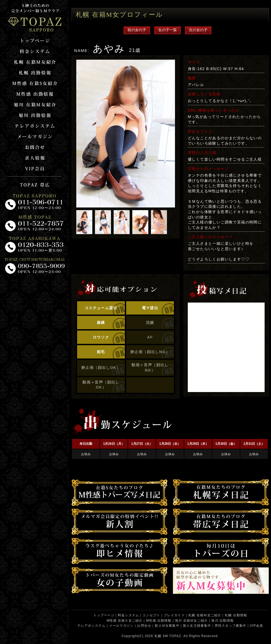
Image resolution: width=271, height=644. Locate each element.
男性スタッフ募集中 (231, 626)
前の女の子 (137, 30)
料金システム (128, 615)
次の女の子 (198, 30)
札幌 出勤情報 (236, 615)
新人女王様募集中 (197, 626)
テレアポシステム (91, 626)
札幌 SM (161, 636)
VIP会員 (256, 626)
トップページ (104, 615)
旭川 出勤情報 (222, 621)
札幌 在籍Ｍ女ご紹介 (205, 615)
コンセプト (151, 615)
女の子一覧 (168, 30)
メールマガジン (121, 626)
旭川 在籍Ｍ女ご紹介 (191, 621)
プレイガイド (174, 615)
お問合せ (144, 626)
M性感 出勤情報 (159, 621)
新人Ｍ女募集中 (167, 626)
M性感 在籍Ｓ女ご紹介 (125, 621)
